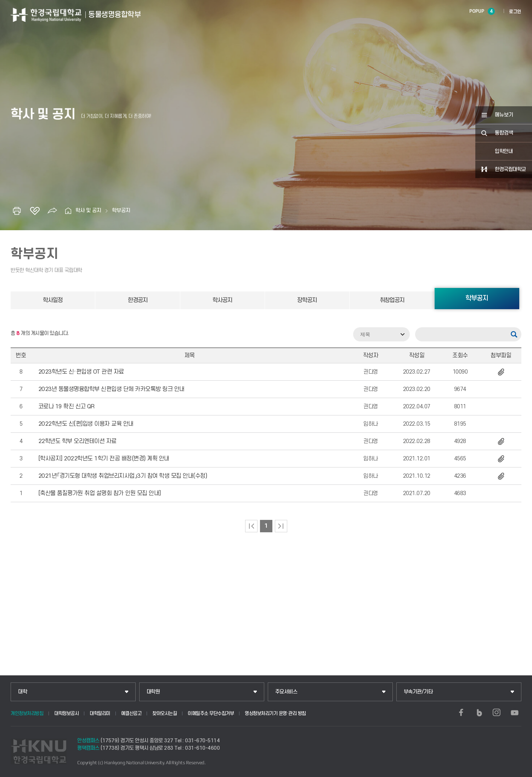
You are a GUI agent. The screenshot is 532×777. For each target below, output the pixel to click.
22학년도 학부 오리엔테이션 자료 (77, 441)
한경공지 (138, 300)
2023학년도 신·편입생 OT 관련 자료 (81, 372)
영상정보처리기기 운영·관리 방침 (275, 713)
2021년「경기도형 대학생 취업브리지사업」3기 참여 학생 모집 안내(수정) (123, 476)
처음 (251, 526)
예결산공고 (131, 713)
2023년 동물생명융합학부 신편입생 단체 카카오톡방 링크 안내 (111, 389)
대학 (22, 692)
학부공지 (121, 211)
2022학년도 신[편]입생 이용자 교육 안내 (86, 424)
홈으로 (68, 211)
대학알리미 (100, 713)
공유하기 (52, 211)
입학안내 (504, 151)
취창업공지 (392, 300)
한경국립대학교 (510, 169)
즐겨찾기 (35, 211)
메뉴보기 (504, 115)
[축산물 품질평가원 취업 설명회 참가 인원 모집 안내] (100, 493)
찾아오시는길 (165, 713)
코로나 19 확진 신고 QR (66, 407)
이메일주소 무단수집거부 (211, 713)
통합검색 (504, 133)
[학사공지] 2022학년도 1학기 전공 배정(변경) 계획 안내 (104, 459)
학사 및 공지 (88, 211)
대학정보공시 (66, 713)
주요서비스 (286, 692)
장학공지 (307, 300)
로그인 (515, 12)
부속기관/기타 (418, 692)
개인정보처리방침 (27, 713)
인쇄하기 (17, 211)
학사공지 (222, 300)
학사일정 (53, 300)
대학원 (153, 692)
